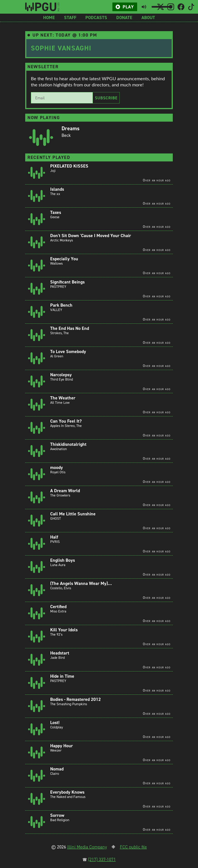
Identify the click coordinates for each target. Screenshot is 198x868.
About (148, 18)
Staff (70, 18)
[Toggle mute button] (144, 7)
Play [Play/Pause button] (125, 7)
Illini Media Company (87, 847)
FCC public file (133, 847)
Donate (124, 18)
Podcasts (96, 18)
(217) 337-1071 (102, 859)
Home (49, 18)
